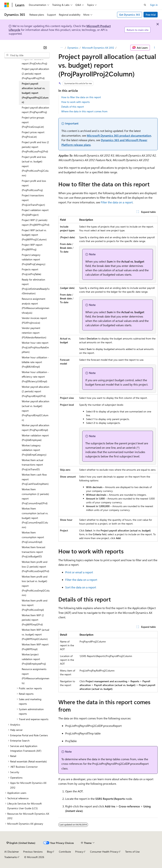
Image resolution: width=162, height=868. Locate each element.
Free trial (151, 15)
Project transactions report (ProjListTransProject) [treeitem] (33, 200)
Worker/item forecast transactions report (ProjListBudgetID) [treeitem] (34, 552)
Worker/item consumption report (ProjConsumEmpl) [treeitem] (33, 537)
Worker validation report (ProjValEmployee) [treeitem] (35, 438)
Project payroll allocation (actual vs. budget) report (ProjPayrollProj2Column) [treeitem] (35, 93)
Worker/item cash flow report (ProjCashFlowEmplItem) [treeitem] (35, 479)
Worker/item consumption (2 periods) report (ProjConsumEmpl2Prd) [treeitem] (35, 496)
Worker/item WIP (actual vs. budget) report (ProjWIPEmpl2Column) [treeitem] (35, 634)
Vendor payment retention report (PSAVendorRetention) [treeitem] (34, 333)
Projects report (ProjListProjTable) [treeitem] (31, 272)
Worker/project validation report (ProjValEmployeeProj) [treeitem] (34, 659)
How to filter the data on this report (81, 97)
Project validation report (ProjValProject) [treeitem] (35, 212)
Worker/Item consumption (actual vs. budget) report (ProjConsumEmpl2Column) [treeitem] (35, 518)
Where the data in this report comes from (84, 111)
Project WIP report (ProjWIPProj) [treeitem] (32, 247)
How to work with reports (75, 102)
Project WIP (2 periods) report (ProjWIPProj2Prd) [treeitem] (36, 222)
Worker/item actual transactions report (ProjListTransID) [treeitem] (32, 465)
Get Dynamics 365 (130, 15)
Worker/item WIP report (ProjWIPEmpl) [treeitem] (35, 647)
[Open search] (145, 5)
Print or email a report (79, 572)
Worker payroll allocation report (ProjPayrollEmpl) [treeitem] (36, 428)
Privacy (79, 852)
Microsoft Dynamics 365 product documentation (119, 135)
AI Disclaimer (12, 852)
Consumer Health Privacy (104, 852)
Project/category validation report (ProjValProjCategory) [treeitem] (34, 259)
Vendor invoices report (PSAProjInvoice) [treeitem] (34, 320)
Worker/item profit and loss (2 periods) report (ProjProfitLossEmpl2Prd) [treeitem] (35, 566)
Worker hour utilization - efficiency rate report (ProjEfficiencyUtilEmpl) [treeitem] (35, 377)
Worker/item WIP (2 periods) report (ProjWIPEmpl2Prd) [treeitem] (33, 620)
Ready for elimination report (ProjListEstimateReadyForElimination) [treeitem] (36, 286)
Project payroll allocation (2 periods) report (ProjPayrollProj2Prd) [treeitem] (35, 73)
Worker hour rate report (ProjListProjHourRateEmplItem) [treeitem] (35, 347)
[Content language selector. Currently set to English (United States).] (21, 843)
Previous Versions (33, 852)
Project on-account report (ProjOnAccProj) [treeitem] (34, 61)
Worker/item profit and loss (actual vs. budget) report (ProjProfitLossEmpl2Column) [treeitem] (36, 586)
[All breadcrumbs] (62, 48)
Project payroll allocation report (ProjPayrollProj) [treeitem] (35, 110)
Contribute (65, 852)
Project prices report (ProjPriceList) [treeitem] (33, 135)
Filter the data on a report (117, 202)
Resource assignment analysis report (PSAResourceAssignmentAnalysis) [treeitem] (36, 306)
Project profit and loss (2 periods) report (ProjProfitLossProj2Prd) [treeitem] (35, 147)
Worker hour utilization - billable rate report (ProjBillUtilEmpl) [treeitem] (35, 362)
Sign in (154, 5)
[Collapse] (45, 48)
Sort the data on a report (81, 587)
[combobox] (27, 55)
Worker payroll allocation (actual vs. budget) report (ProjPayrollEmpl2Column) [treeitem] (36, 411)
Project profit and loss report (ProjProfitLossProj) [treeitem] (34, 185)
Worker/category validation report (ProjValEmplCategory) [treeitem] (34, 450)
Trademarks (11, 857)
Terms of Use (132, 852)
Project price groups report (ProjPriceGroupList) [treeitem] (33, 122)
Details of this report (73, 107)
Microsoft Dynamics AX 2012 (98, 48)
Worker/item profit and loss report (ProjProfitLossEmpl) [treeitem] (35, 605)
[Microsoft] (7, 5)
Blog (49, 852)
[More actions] (154, 48)
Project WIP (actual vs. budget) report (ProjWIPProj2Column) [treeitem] (34, 235)
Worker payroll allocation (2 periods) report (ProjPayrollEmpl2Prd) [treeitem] (36, 391)
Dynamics (73, 48)
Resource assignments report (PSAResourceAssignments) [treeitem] (36, 676)
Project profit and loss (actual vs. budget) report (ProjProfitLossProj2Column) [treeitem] (35, 166)
